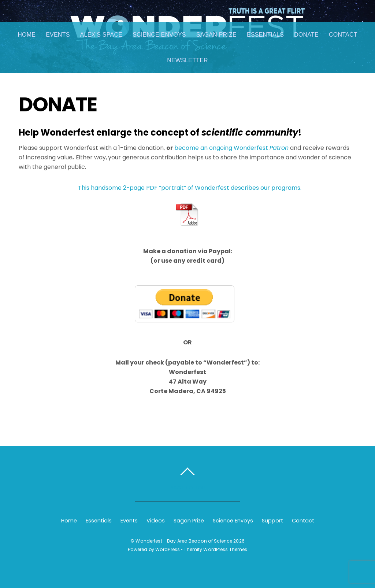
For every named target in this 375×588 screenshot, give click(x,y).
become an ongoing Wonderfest (231, 148)
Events (58, 35)
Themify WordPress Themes (216, 549)
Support (272, 521)
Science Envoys (159, 35)
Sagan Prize (216, 35)
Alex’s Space (101, 35)
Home (27, 35)
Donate (306, 35)
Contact (343, 35)
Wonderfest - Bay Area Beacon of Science (184, 541)
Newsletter (187, 60)
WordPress (168, 549)
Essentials (265, 35)
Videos (156, 521)
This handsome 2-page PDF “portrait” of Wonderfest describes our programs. (190, 188)
